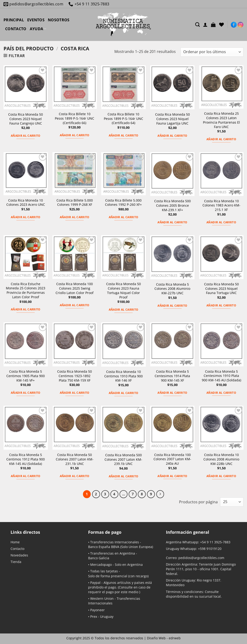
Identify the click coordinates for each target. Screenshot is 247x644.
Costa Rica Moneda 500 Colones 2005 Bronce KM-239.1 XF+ (172, 205)
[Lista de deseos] (221, 25)
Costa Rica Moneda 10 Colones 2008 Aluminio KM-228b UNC (221, 459)
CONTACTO (16, 29)
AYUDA (38, 29)
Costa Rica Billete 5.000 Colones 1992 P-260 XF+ (123, 203)
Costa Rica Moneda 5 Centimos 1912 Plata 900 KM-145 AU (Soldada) (26, 459)
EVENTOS (36, 20)
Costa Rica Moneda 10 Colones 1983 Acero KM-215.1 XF (221, 205)
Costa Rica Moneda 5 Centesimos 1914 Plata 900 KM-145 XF (172, 376)
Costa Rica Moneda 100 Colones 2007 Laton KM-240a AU (172, 459)
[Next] (160, 494)
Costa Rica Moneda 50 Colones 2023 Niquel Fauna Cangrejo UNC (26, 119)
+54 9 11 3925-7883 (215, 542)
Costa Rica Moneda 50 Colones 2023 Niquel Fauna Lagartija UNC (172, 119)
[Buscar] (197, 24)
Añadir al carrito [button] (26, 136)
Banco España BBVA (104, 547)
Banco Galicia (99, 558)
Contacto (17, 549)
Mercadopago (101, 565)
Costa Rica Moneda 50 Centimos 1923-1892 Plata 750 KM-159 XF (75, 376)
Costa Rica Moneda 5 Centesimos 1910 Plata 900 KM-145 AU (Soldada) (221, 376)
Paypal (95, 583)
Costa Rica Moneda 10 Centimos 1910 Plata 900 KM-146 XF (123, 376)
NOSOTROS (59, 20)
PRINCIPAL (14, 20)
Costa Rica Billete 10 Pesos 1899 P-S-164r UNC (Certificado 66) (75, 118)
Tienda (16, 562)
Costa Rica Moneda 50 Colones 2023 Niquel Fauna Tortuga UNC (221, 289)
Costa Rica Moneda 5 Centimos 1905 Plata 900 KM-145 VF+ (26, 376)
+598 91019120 (210, 549)
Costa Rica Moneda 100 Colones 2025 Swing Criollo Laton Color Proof (75, 288)
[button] (213, 25)
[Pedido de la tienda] (212, 52)
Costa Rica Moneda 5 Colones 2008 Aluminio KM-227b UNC (172, 289)
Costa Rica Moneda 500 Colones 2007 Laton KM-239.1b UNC (123, 459)
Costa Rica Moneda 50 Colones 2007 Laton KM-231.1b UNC (75, 459)
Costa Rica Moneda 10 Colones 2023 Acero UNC (26, 203)
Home (15, 542)
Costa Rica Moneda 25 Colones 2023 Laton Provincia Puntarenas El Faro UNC (221, 120)
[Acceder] (205, 25)
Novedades (19, 555)
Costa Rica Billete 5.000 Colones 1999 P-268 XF (75, 203)
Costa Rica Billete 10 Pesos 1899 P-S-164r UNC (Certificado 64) (123, 119)
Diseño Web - (164, 638)
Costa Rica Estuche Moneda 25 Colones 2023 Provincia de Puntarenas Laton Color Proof (26, 291)
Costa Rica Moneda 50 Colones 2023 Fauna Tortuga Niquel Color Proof (123, 291)
